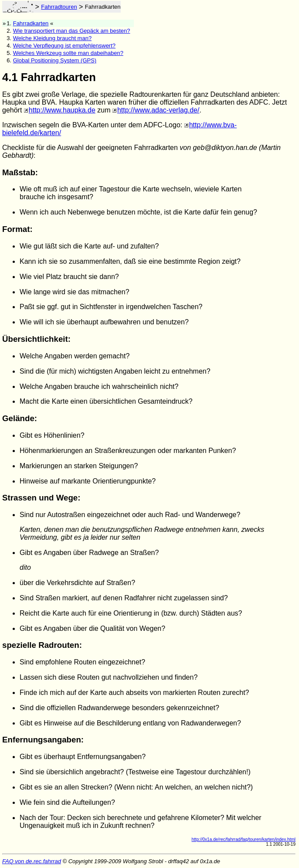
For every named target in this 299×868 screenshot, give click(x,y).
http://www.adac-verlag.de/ (158, 110)
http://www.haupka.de (62, 110)
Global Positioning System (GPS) (55, 60)
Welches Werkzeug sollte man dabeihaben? (68, 53)
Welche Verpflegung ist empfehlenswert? (64, 46)
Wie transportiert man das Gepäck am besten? (72, 31)
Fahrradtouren (59, 7)
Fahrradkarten (31, 23)
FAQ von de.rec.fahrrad (32, 861)
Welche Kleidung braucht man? (52, 38)
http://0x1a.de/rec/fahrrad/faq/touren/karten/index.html (244, 839)
